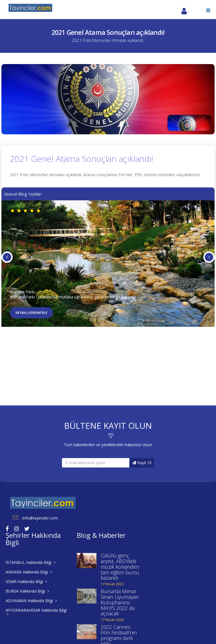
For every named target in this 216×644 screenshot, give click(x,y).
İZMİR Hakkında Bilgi (26, 581)
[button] (208, 10)
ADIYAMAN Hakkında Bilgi (31, 601)
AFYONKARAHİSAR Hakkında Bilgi (36, 612)
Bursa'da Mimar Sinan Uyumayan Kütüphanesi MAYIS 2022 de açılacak (120, 602)
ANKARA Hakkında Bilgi (29, 572)
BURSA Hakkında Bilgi (27, 591)
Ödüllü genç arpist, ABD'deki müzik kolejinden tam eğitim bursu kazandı (120, 567)
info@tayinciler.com (32, 518)
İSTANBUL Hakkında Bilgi (31, 562)
